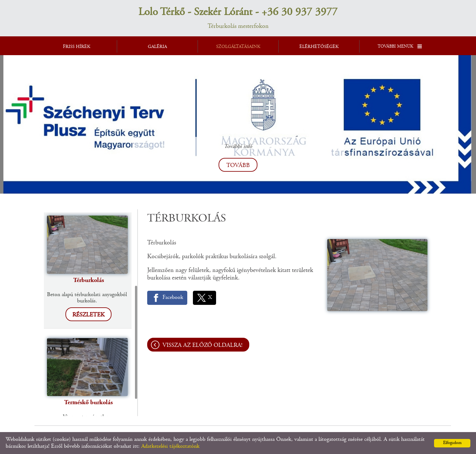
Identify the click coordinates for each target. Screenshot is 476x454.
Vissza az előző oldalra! (202, 345)
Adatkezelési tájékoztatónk (170, 446)
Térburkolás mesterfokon (238, 18)
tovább (238, 166)
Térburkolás (89, 280)
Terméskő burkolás (88, 403)
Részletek (88, 315)
